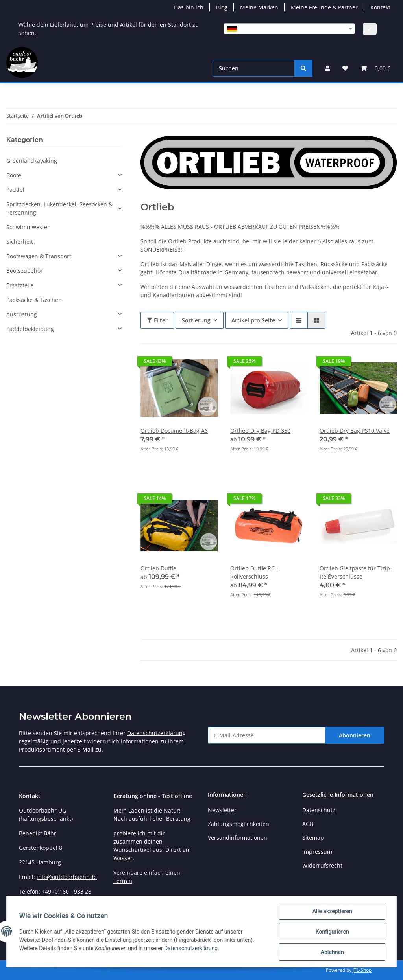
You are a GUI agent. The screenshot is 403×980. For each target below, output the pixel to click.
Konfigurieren (332, 932)
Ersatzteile (20, 285)
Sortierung (196, 320)
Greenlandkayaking (32, 161)
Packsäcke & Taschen (34, 300)
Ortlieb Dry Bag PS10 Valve (355, 431)
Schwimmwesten (29, 227)
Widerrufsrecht (322, 865)
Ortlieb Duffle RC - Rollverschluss (254, 572)
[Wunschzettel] (345, 68)
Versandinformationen (238, 838)
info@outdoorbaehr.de (67, 877)
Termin (123, 881)
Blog (222, 7)
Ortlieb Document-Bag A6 (174, 431)
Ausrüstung (22, 314)
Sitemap (313, 838)
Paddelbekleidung (30, 329)
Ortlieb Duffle (158, 568)
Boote (14, 175)
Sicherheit (20, 242)
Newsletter (222, 810)
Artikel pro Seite (253, 320)
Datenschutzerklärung (156, 733)
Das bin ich (189, 7)
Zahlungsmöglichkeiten (238, 824)
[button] (327, 68)
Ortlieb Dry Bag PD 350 (260, 431)
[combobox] (289, 29)
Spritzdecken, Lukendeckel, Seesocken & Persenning (59, 208)
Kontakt (380, 7)
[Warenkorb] (375, 68)
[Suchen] (254, 68)
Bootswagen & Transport (39, 256)
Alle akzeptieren (332, 911)
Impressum (317, 852)
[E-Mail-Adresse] (267, 735)
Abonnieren (355, 735)
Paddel (15, 190)
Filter (157, 320)
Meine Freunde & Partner (324, 7)
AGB (308, 824)
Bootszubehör (25, 271)
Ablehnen (332, 952)
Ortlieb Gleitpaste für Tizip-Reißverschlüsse (356, 572)
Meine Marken (259, 7)
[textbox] (289, 29)
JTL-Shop (362, 970)
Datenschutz (319, 810)
